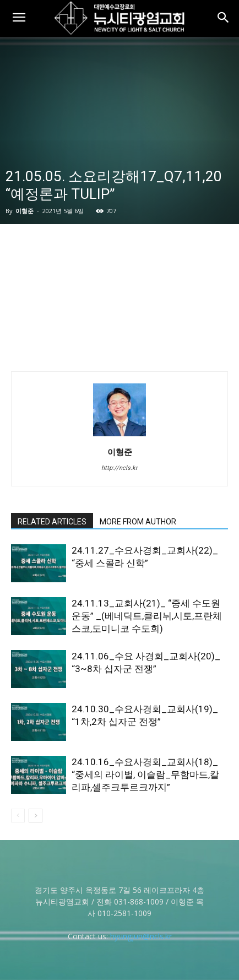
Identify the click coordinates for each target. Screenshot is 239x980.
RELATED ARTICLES (52, 522)
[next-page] (36, 816)
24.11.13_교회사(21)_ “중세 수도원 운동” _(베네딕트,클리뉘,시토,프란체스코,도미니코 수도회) (147, 616)
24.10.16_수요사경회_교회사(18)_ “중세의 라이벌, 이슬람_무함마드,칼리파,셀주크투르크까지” (145, 775)
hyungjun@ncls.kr (141, 936)
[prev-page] (18, 816)
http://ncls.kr (119, 468)
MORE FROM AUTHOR (138, 522)
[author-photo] (119, 436)
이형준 (25, 211)
